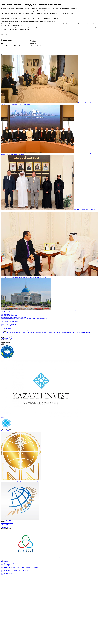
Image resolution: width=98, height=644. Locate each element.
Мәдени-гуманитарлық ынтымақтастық (10, 322)
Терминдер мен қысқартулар (7, 563)
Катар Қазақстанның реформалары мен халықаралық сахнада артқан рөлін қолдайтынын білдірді (23, 277)
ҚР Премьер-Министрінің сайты (8, 572)
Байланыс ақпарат (5, 526)
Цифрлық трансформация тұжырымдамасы (11, 569)
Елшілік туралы (4, 524)
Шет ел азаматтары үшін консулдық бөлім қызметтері (13, 317)
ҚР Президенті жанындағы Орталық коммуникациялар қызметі (15, 570)
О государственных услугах (7, 339)
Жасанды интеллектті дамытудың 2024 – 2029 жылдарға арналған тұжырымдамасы (20, 567)
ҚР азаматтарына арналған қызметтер (9, 324)
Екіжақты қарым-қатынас (7, 320)
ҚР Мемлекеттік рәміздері (7, 575)
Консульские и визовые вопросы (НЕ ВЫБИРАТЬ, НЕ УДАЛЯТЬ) (16, 323)
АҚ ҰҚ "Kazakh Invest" (6, 418)
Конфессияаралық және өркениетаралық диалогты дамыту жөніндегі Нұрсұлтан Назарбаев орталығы (24, 330)
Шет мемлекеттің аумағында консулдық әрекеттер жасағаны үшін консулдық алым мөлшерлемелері (24, 319)
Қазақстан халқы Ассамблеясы (8, 359)
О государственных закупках (7, 336)
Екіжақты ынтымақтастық (7, 523)
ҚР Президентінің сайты (6, 573)
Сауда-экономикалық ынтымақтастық (9, 316)
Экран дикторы (4, 561)
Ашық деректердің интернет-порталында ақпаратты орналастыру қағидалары (19, 566)
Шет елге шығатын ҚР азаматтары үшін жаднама (12, 326)
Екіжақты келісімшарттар (7, 314)
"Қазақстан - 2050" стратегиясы (8, 431)
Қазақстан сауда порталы (6, 520)
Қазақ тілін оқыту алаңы (6, 328)
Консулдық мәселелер (6, 527)
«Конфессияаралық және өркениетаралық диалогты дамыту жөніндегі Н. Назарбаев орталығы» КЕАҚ (24, 481)
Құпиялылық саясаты (6, 564)
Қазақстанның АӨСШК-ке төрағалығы (60, 558)
